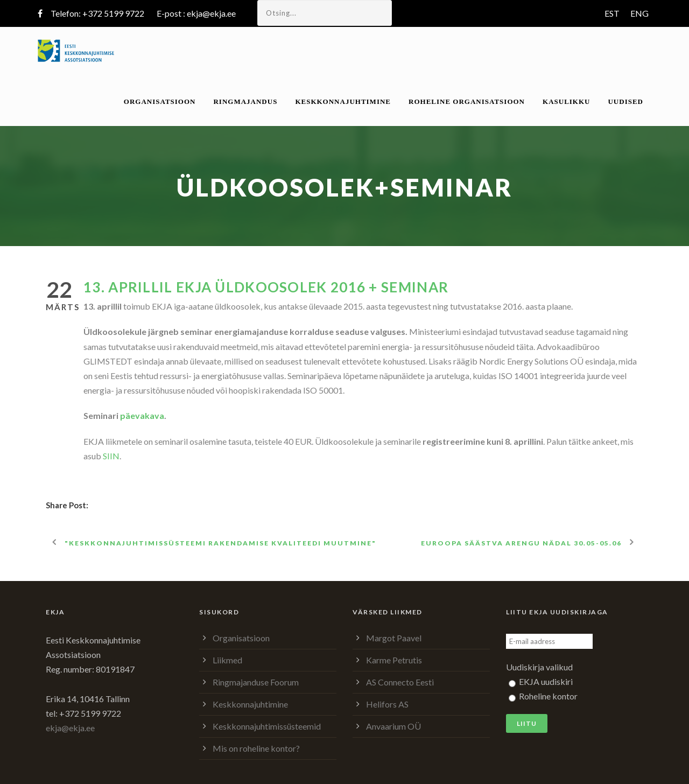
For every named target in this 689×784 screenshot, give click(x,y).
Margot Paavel (394, 638)
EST (612, 13)
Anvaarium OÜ (393, 726)
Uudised (625, 101)
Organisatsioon (160, 101)
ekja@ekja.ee (211, 13)
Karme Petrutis (394, 660)
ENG (639, 13)
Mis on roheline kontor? (256, 748)
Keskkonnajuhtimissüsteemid (267, 726)
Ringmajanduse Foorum (256, 682)
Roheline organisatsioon (467, 101)
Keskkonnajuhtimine (343, 101)
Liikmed (227, 660)
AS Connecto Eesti (400, 682)
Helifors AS (387, 704)
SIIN (111, 456)
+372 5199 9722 (113, 13)
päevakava (142, 415)
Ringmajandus (245, 101)
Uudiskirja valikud (539, 667)
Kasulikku (566, 101)
